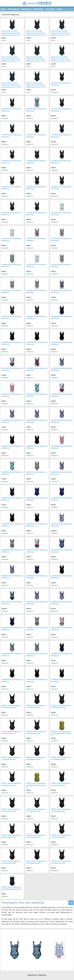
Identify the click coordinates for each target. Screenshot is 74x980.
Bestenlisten (39, 9)
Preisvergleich (13, 9)
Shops (59, 9)
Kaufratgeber (26, 9)
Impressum (42, 975)
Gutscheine (50, 9)
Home (3, 9)
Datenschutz (32, 975)
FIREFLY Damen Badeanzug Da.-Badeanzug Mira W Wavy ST (61, 733)
